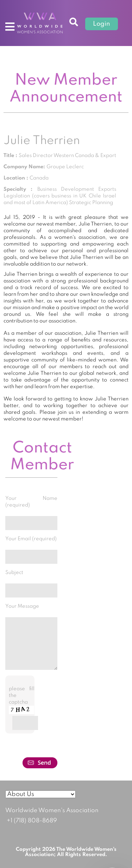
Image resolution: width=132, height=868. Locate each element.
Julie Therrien (42, 141)
